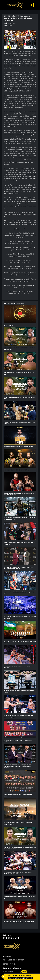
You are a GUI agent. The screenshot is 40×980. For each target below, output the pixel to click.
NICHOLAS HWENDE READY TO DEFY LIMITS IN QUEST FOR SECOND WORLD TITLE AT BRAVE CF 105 (19, 873)
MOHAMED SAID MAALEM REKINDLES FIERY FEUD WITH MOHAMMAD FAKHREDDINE (19, 543)
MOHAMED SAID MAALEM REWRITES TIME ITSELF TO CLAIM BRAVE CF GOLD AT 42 (20, 423)
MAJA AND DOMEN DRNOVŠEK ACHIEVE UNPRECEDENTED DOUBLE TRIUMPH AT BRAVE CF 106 (19, 494)
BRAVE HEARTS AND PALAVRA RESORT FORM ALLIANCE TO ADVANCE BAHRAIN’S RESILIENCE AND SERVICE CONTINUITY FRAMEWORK (19, 922)
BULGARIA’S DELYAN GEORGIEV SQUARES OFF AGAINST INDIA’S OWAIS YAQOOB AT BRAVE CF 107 (20, 848)
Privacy (21, 960)
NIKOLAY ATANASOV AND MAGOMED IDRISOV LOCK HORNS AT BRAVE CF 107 (19, 398)
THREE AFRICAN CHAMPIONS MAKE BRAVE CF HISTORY (16, 470)
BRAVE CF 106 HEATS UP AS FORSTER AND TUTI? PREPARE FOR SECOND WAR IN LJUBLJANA (18, 716)
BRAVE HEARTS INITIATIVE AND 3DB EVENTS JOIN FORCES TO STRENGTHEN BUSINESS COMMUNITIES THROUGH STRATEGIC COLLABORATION (18, 766)
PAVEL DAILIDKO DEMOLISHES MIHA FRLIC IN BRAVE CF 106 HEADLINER (17, 667)
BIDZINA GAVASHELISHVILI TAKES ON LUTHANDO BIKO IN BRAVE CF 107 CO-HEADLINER (19, 349)
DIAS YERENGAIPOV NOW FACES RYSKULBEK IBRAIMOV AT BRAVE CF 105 (19, 898)
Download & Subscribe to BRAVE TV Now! (20, 978)
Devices (6, 964)
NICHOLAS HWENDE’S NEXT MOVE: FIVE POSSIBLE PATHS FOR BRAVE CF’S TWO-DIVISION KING (19, 519)
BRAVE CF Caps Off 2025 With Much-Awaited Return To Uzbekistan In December (20, 642)
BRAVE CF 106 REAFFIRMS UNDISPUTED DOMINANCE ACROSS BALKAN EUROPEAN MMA (20, 618)
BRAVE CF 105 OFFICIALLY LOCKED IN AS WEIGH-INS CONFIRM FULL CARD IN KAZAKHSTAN (19, 824)
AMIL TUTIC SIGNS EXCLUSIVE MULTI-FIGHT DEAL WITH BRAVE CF (18, 447)
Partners (13, 964)
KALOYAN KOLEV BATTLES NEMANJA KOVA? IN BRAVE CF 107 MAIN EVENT (19, 373)
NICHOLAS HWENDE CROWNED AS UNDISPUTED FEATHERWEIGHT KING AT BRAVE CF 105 (19, 795)
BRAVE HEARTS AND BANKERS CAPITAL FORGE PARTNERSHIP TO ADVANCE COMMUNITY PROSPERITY (18, 568)
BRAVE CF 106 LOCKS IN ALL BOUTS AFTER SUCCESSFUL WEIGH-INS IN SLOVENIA (19, 692)
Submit (24, 972)
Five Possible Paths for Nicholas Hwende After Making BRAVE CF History (19, 593)
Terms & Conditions (10, 960)
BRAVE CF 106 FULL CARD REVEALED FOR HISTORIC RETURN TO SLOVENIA (18, 741)
